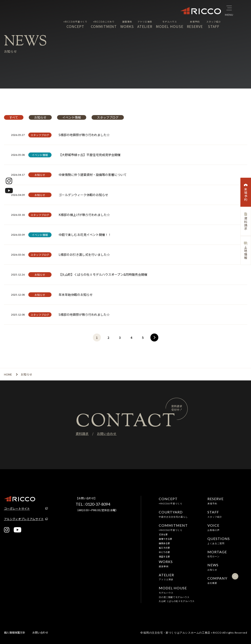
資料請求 (246, 221)
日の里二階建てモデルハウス (174, 597)
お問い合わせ (107, 434)
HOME (8, 374)
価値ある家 (164, 543)
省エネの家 (164, 548)
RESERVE (195, 24)
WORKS (127, 24)
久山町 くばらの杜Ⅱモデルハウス (177, 601)
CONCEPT (75, 24)
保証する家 (164, 556)
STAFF (214, 24)
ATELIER (145, 24)
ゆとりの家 (164, 552)
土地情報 (246, 251)
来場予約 (246, 192)
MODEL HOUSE (170, 24)
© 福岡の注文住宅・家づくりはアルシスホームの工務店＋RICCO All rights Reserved (194, 633)
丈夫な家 (163, 534)
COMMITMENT (104, 24)
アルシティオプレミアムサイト (24, 519)
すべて (14, 117)
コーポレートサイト (17, 508)
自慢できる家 (165, 539)
